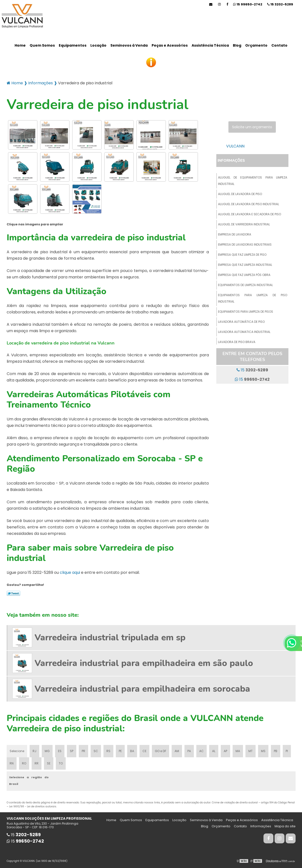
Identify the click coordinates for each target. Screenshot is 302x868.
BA (132, 751)
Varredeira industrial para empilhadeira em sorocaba (142, 689)
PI (287, 751)
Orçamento (256, 45)
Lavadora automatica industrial (244, 332)
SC (96, 751)
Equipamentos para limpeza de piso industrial (253, 298)
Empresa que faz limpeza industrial (245, 265)
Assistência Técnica (210, 45)
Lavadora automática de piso (241, 322)
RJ (34, 751)
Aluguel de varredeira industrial (244, 224)
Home (20, 45)
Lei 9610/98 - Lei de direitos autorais (33, 806)
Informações (231, 161)
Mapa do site (285, 826)
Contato (279, 45)
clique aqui (70, 572)
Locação (98, 45)
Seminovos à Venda (129, 45)
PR (83, 751)
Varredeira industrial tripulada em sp (110, 638)
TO (61, 763)
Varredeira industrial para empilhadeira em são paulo (144, 663)
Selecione (17, 751)
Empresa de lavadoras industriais (245, 244)
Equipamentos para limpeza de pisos (246, 312)
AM (177, 751)
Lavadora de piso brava (237, 342)
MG (47, 751)
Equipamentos (73, 45)
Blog (237, 45)
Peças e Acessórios (170, 45)
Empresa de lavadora (235, 234)
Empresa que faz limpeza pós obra (244, 275)
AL (214, 751)
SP (72, 751)
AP (225, 751)
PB (276, 751)
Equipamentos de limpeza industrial (245, 285)
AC (201, 751)
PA (189, 751)
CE (144, 751)
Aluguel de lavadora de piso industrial (249, 204)
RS (108, 751)
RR (37, 763)
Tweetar (13, 593)
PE (120, 751)
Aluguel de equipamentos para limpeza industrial (253, 181)
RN (12, 763)
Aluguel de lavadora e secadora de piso (250, 214)
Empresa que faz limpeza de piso (242, 255)
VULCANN (235, 146)
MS (263, 751)
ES (60, 751)
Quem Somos (42, 45)
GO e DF (161, 751)
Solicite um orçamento (252, 127)
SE (49, 763)
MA (238, 751)
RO (24, 763)
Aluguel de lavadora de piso (240, 194)
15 (280, 4)
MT (251, 751)
